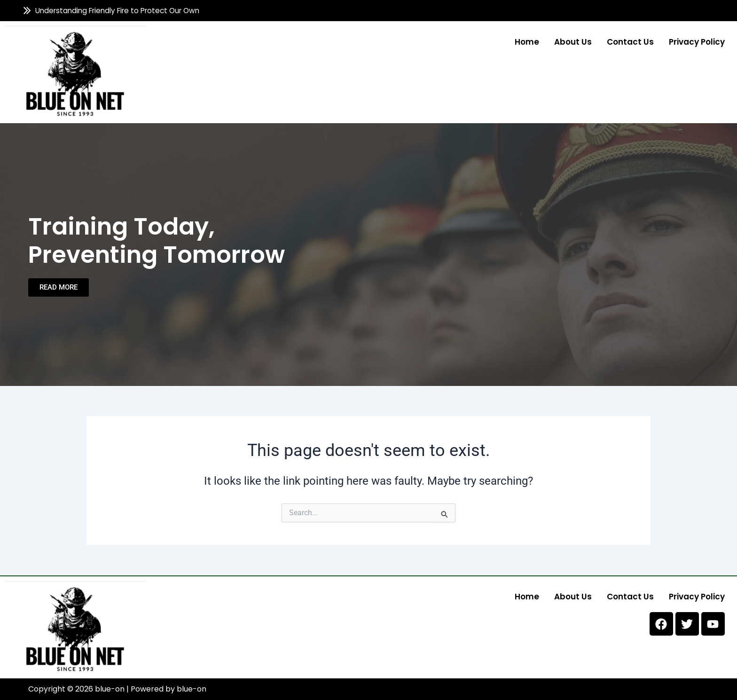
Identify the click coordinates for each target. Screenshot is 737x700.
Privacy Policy (697, 41)
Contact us (630, 41)
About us (573, 41)
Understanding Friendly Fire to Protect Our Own (118, 11)
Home (527, 41)
